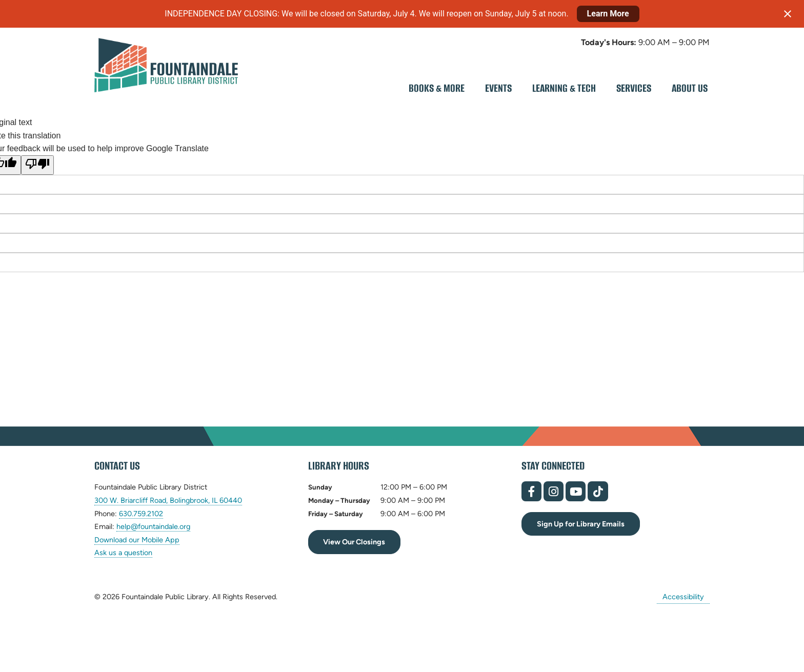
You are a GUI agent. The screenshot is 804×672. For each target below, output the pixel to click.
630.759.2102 (141, 514)
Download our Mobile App (137, 540)
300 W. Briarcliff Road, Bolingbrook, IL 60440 (168, 501)
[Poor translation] (37, 165)
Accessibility (683, 597)
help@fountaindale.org (153, 527)
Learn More (608, 14)
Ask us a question (123, 553)
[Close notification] (788, 14)
